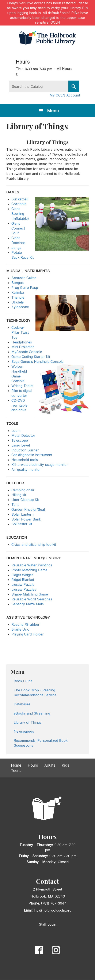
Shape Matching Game (30, 594)
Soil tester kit (22, 524)
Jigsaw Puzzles (24, 589)
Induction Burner (25, 450)
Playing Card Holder (28, 634)
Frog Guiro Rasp (25, 288)
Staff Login (47, 924)
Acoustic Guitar (24, 278)
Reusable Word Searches (32, 599)
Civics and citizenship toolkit (34, 545)
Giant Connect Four (18, 228)
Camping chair (23, 490)
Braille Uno (20, 629)
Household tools (25, 460)
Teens (16, 771)
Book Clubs (23, 681)
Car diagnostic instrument (32, 455)
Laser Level (21, 445)
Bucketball (20, 199)
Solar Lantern (22, 514)
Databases (22, 704)
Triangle (18, 297)
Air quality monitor (26, 469)
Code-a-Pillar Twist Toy (20, 332)
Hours (23, 62)
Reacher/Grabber (25, 624)
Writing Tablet (22, 386)
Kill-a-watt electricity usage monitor (40, 465)
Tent (15, 505)
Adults (50, 765)
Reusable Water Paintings (32, 565)
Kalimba (18, 292)
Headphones (22, 342)
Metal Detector (23, 435)
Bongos (18, 283)
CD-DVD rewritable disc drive (19, 405)
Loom (16, 431)
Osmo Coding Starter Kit (31, 357)
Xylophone (20, 307)
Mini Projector (23, 347)
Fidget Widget (22, 575)
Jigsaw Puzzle (23, 584)
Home (16, 765)
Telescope (20, 440)
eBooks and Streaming (32, 713)
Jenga (16, 248)
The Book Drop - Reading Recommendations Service (35, 693)
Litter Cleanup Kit (25, 500)
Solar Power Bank (26, 519)
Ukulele (18, 302)
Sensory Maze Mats (28, 604)
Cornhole (19, 204)
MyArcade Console (27, 352)
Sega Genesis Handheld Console (37, 362)
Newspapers (24, 731)
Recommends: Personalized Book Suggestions (41, 743)
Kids (65, 765)
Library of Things (28, 722)
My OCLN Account (65, 95)
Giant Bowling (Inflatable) (20, 214)
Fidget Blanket (23, 580)
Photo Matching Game (29, 570)
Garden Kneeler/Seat (28, 509)
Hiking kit (19, 495)
